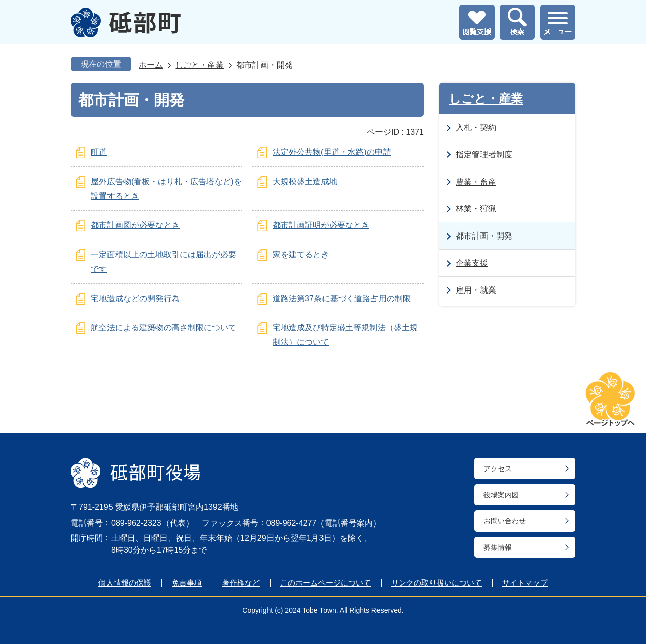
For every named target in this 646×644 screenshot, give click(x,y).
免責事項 (187, 583)
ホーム (151, 65)
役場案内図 (501, 495)
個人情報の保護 (125, 583)
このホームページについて (326, 583)
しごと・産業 (199, 65)
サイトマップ (525, 583)
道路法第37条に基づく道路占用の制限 (342, 298)
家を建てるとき (301, 254)
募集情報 (498, 547)
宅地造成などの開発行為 (135, 298)
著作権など (241, 583)
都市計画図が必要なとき (135, 225)
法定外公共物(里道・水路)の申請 (332, 152)
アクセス (498, 469)
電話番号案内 (349, 523)
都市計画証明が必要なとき (321, 225)
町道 (99, 152)
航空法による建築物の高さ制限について (164, 328)
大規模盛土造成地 (305, 181)
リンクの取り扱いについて (437, 583)
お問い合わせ (505, 521)
